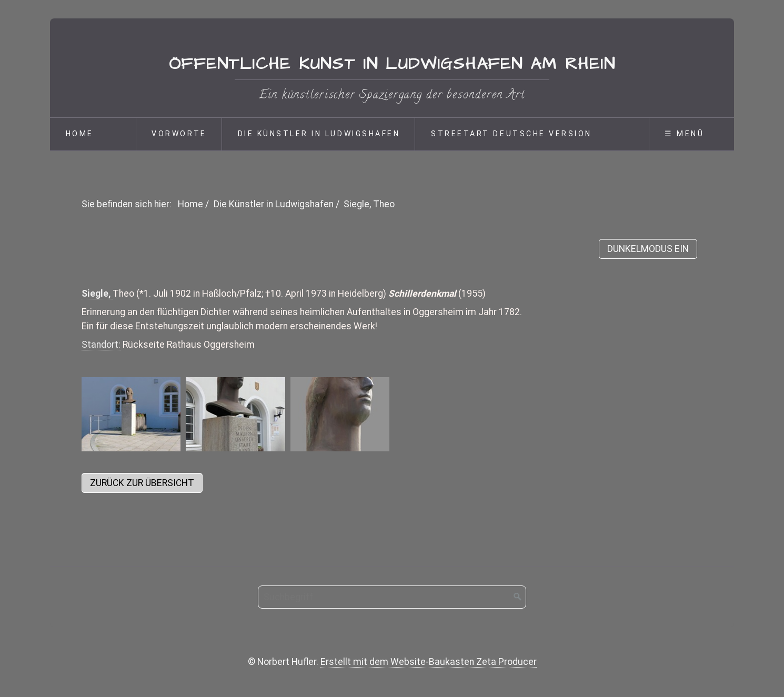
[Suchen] (518, 597)
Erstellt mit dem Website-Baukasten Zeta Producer (429, 662)
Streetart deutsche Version (511, 134)
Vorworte (179, 134)
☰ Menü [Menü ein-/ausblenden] (684, 134)
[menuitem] (93, 134)
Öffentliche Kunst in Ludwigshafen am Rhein (392, 64)
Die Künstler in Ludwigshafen (319, 134)
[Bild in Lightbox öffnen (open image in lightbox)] (131, 414)
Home (80, 134)
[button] (142, 483)
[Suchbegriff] (392, 597)
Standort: (101, 345)
